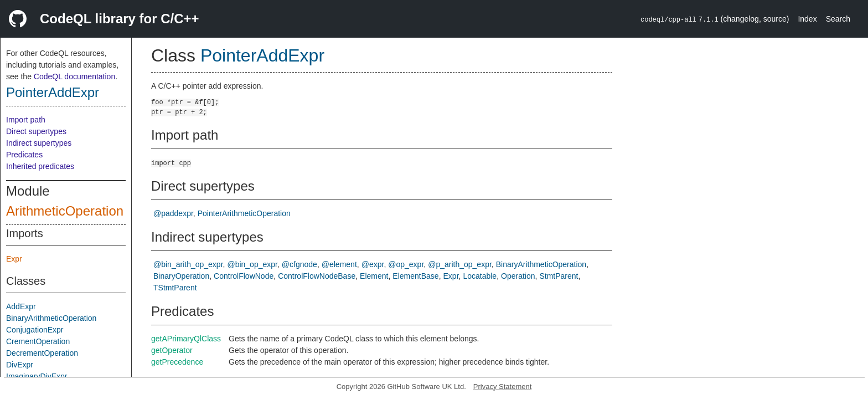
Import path (26, 120)
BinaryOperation (181, 276)
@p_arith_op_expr (460, 264)
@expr (373, 264)
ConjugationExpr (35, 330)
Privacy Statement (503, 387)
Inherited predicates (40, 166)
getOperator (172, 350)
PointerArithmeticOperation (244, 213)
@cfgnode (299, 264)
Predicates (24, 155)
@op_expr (406, 264)
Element (374, 276)
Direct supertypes (36, 131)
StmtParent (559, 276)
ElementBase (415, 276)
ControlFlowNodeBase (317, 276)
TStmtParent (175, 288)
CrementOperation (38, 341)
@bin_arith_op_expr (188, 264)
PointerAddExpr (53, 92)
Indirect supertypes (39, 143)
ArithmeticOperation (65, 211)
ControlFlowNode (244, 276)
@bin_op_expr (252, 264)
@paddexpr (173, 213)
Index (807, 19)
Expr (14, 259)
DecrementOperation (42, 353)
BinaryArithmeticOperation (51, 318)
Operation (518, 276)
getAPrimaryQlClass (186, 339)
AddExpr (21, 306)
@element (339, 264)
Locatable (480, 276)
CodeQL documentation (74, 76)
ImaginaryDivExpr (37, 376)
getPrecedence (177, 362)
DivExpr (20, 365)
